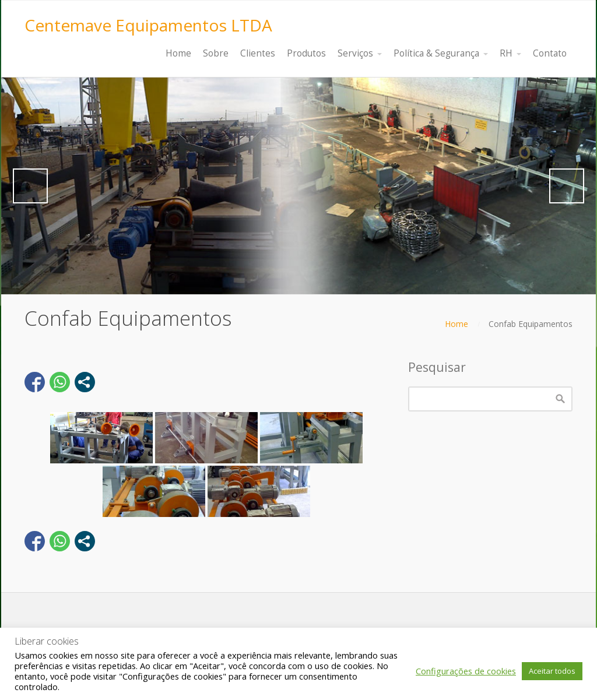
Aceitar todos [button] (552, 671)
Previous (30, 186)
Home (456, 324)
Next (567, 186)
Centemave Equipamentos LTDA (148, 25)
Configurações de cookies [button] (466, 671)
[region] (298, 186)
